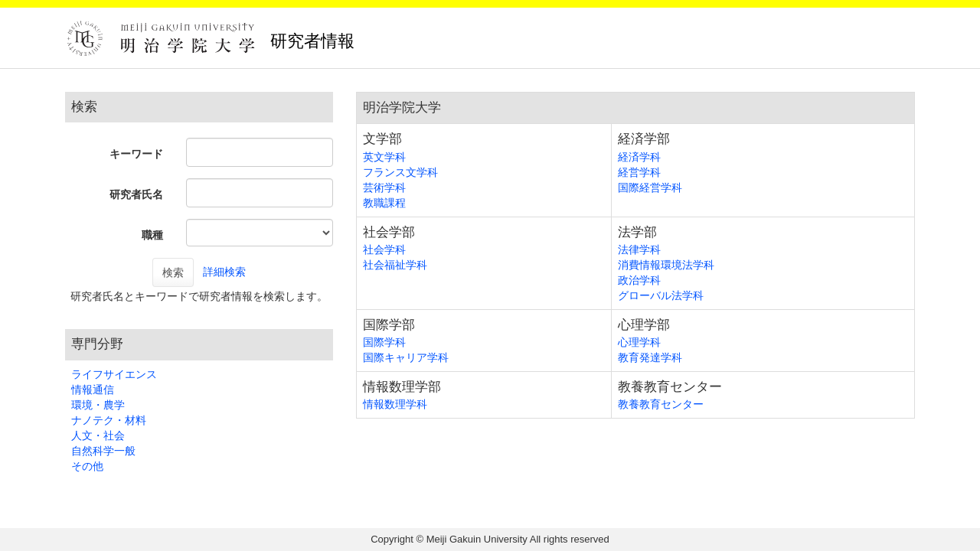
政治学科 (639, 280)
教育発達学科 (650, 357)
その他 (87, 466)
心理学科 (639, 342)
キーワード (136, 154)
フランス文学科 (400, 172)
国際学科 (384, 342)
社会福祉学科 (395, 265)
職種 (152, 235)
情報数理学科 (395, 404)
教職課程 (384, 203)
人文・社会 (98, 435)
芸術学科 (384, 187)
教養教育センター (661, 404)
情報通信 (93, 390)
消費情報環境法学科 (666, 265)
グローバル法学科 (661, 295)
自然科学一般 (103, 451)
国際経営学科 (650, 187)
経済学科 (639, 157)
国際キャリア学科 (406, 357)
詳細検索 (224, 272)
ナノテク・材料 (109, 420)
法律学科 (639, 249)
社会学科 (384, 249)
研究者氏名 (136, 194)
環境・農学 (98, 405)
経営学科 (639, 172)
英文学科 (384, 157)
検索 (173, 272)
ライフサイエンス (114, 374)
